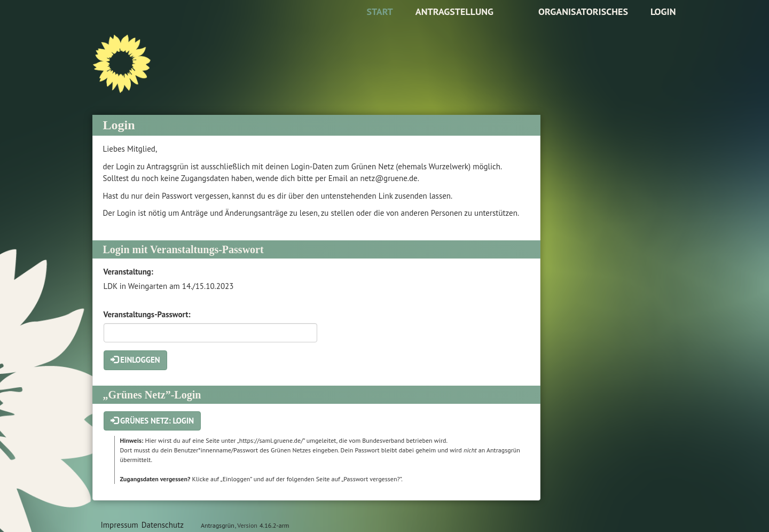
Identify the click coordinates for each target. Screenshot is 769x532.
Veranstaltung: (128, 272)
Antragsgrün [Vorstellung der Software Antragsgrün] (218, 525)
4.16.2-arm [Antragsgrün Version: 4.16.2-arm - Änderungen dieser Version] (274, 525)
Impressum (120, 525)
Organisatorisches (583, 11)
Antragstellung (454, 11)
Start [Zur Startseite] (379, 11)
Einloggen (135, 360)
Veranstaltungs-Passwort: (147, 314)
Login (663, 11)
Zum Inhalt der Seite (41, 25)
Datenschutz (163, 525)
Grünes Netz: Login (152, 421)
